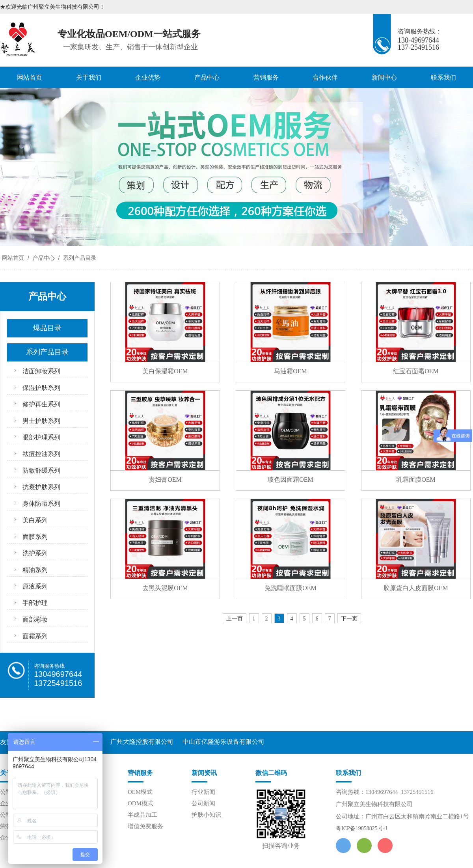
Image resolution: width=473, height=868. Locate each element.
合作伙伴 (325, 77)
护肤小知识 (206, 815)
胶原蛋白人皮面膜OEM (416, 588)
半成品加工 (142, 815)
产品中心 (207, 77)
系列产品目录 (79, 258)
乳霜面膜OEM (416, 480)
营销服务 (266, 77)
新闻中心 (384, 77)
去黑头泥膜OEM (165, 588)
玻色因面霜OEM (291, 480)
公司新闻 (203, 803)
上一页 (235, 619)
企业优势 (148, 77)
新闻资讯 (204, 773)
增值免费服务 (145, 826)
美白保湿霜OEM (165, 371)
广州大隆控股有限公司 (142, 742)
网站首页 (30, 77)
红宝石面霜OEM (416, 371)
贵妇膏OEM (165, 480)
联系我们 (443, 77)
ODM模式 (141, 803)
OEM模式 (140, 792)
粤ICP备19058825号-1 (362, 828)
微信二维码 (271, 773)
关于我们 (89, 77)
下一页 (349, 619)
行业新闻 (203, 792)
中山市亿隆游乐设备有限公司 (223, 742)
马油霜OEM (291, 371)
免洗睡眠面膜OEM (291, 588)
